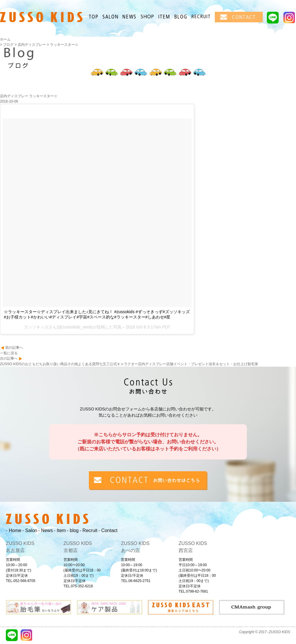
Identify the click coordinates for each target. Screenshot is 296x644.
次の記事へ (9, 358)
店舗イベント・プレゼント (187, 364)
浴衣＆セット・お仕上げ (228, 364)
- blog (73, 530)
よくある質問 (89, 364)
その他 (73, 364)
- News (46, 530)
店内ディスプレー (152, 364)
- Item (60, 530)
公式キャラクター (124, 364)
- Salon (30, 530)
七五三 (104, 364)
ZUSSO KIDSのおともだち (21, 364)
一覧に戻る (9, 353)
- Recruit (89, 530)
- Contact (108, 530)
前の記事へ (14, 348)
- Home (14, 530)
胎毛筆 (253, 364)
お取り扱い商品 (55, 364)
